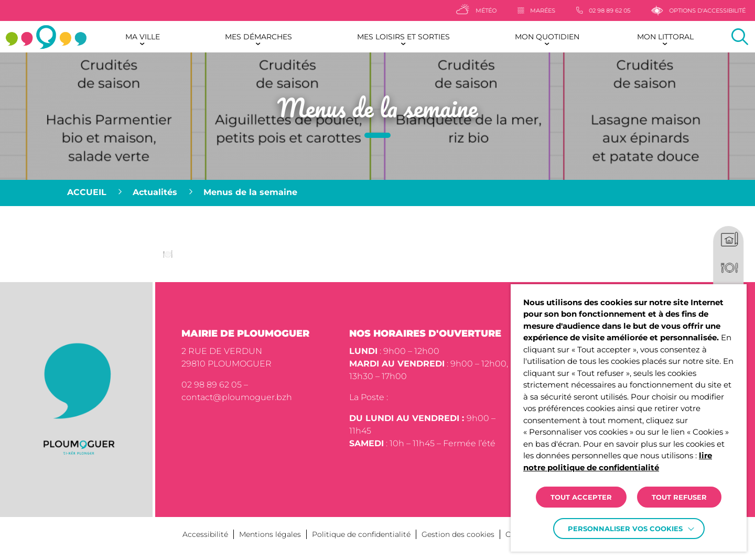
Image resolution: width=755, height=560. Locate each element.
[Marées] (555, 10)
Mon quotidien (547, 37)
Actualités (155, 192)
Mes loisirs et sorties (403, 37)
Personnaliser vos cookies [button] (625, 529)
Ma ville (143, 37)
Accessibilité (205, 534)
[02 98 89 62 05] (622, 10)
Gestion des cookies (458, 534)
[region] (377, 193)
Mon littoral (665, 37)
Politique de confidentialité (361, 534)
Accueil (87, 192)
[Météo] (495, 10)
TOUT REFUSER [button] (679, 497)
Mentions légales (270, 534)
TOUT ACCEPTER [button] (581, 497)
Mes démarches (258, 37)
